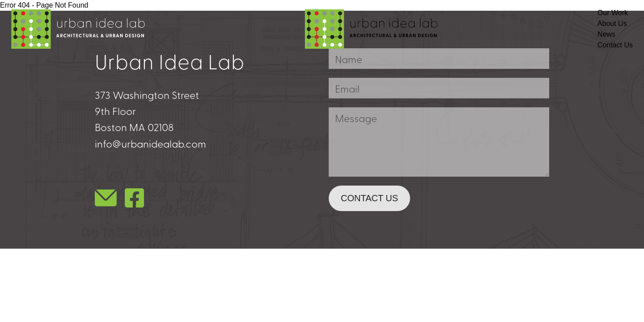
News (606, 34)
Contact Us (615, 45)
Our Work (613, 13)
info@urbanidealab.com (150, 143)
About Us (612, 23)
